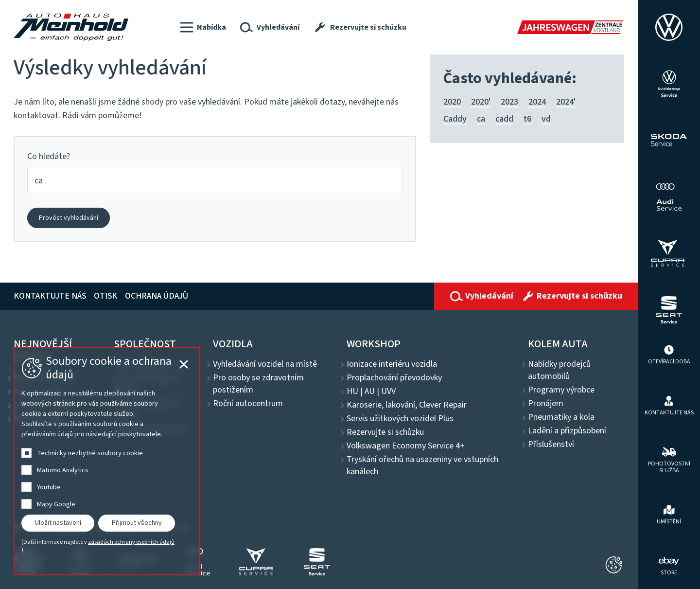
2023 (509, 102)
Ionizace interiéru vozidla (392, 364)
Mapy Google (56, 504)
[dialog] (107, 461)
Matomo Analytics (63, 470)
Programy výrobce (561, 390)
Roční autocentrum (248, 404)
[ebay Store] (669, 565)
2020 (452, 102)
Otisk (105, 296)
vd (546, 119)
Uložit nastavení (58, 523)
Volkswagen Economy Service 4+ (406, 446)
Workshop (374, 344)
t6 (527, 119)
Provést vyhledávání (69, 218)
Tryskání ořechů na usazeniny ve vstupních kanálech (422, 466)
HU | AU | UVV (371, 392)
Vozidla (233, 344)
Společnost (145, 344)
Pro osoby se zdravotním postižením (258, 384)
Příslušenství (551, 445)
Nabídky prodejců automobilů (559, 370)
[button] (203, 27)
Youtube (49, 487)
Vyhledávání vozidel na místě (265, 364)
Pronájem (546, 404)
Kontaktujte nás (50, 296)
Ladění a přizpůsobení (567, 431)
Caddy (455, 119)
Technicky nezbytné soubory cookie (90, 453)
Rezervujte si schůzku (385, 432)
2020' (481, 102)
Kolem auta (558, 344)
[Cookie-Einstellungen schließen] (614, 565)
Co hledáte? (49, 156)
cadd (504, 119)
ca (481, 119)
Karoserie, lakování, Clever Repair (407, 405)
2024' (566, 102)
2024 (537, 102)
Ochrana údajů (157, 296)
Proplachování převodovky (394, 378)
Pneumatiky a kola (561, 417)
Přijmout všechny (137, 523)
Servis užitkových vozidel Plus (400, 419)
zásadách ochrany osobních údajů (131, 542)
